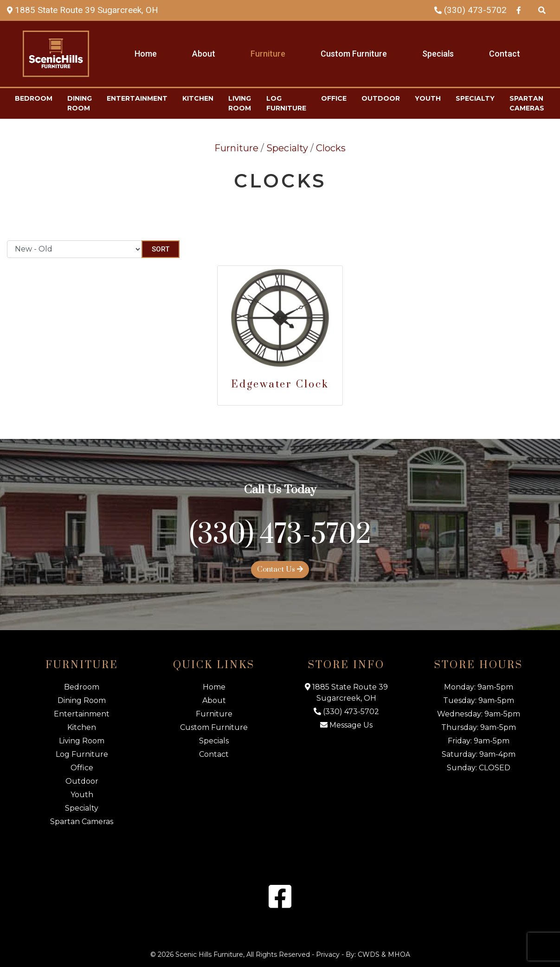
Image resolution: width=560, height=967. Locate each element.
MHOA (399, 954)
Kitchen (198, 98)
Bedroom (34, 98)
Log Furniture (286, 103)
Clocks (331, 148)
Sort (161, 249)
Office (334, 98)
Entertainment (137, 98)
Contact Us (280, 569)
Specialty (475, 98)
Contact (505, 54)
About (204, 54)
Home (146, 54)
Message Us (346, 725)
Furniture (268, 54)
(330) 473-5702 (470, 10)
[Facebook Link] (519, 10)
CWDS (369, 954)
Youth (428, 98)
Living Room (240, 103)
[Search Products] (542, 10)
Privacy (328, 954)
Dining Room (80, 103)
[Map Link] (83, 10)
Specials (438, 54)
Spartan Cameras (527, 103)
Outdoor (381, 98)
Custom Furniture (354, 54)
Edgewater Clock (280, 384)
